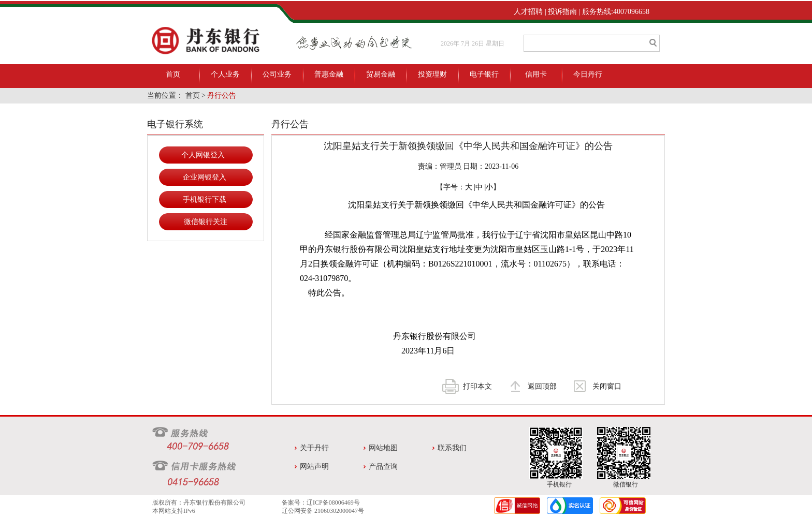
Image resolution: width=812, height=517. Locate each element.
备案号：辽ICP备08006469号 (321, 503)
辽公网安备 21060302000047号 (323, 511)
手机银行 (559, 484)
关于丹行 (314, 448)
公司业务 (277, 74)
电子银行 (484, 74)
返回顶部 (542, 386)
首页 (173, 74)
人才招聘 (528, 12)
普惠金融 (329, 74)
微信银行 (626, 484)
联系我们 (452, 448)
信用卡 (536, 74)
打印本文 (477, 386)
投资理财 (432, 74)
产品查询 (383, 467)
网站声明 (314, 467)
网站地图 (383, 448)
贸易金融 (381, 74)
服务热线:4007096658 (616, 12)
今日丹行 (588, 74)
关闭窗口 (607, 386)
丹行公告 (222, 95)
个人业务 (225, 74)
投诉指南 (562, 12)
